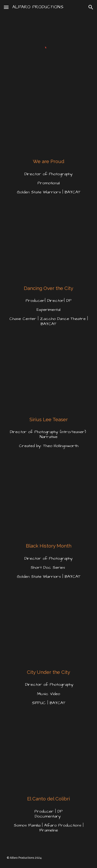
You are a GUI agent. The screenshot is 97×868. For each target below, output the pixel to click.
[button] (6, 7)
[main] (49, 161)
